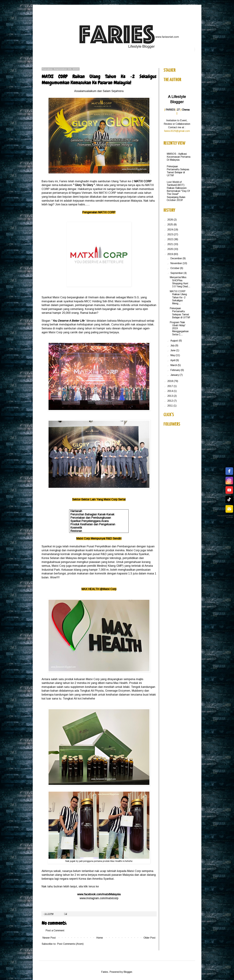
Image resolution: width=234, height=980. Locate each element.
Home (100, 938)
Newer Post (49, 938)
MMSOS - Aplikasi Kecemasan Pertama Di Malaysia (179, 157)
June (173, 350)
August (175, 341)
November (176, 263)
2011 (170, 406)
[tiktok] (229, 499)
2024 (170, 230)
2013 (170, 396)
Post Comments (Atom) (70, 944)
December (176, 258)
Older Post (150, 938)
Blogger (128, 972)
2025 (170, 225)
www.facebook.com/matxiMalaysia (99, 894)
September (177, 273)
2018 (170, 381)
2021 (170, 244)
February (176, 370)
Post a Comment (55, 930)
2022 (170, 239)
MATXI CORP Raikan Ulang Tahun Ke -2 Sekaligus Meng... (178, 297)
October (175, 268)
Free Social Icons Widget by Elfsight (225, 517)
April (173, 360)
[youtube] (229, 490)
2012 (170, 401)
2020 (170, 249)
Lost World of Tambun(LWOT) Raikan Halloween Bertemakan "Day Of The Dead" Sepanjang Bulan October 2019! (178, 191)
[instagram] (229, 481)
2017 (170, 386)
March (174, 365)
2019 (170, 254)
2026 (170, 220)
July (173, 345)
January (175, 375)
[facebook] (229, 471)
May (173, 355)
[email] (229, 509)
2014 (170, 391)
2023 (170, 234)
